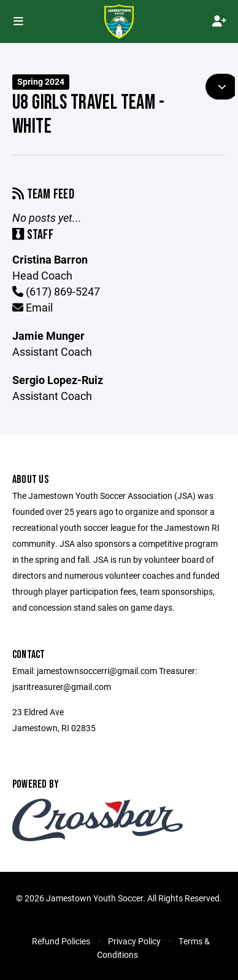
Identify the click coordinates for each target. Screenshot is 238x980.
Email (33, 307)
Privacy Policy (134, 941)
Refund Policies (61, 941)
